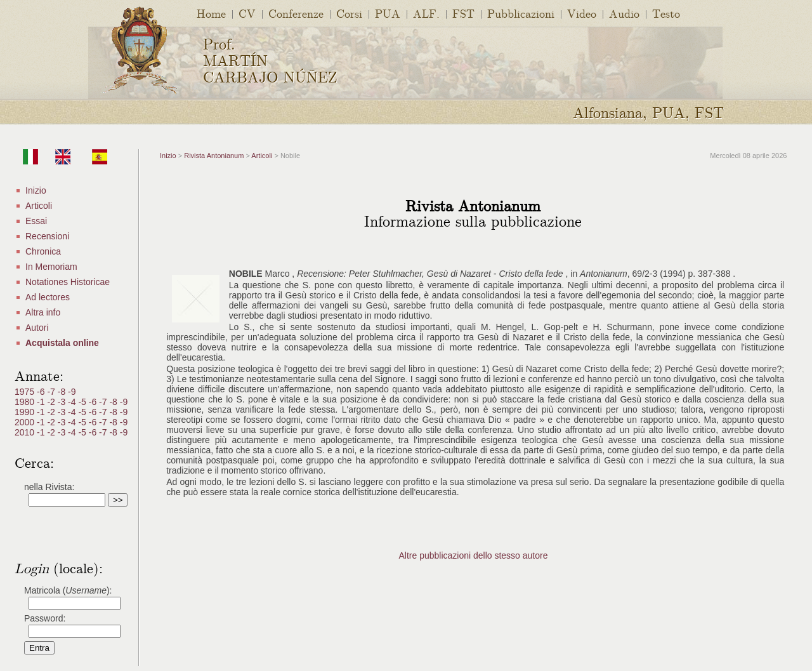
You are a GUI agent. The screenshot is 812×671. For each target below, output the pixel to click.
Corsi (349, 13)
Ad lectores (48, 297)
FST (463, 13)
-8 (63, 392)
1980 (26, 402)
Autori (37, 328)
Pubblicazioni (521, 13)
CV (247, 13)
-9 (72, 392)
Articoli (39, 206)
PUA (388, 13)
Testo (666, 13)
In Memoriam (51, 267)
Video (582, 13)
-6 (42, 392)
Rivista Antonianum (214, 156)
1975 (26, 392)
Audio (624, 13)
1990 (26, 412)
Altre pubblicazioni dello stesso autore (473, 555)
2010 (26, 432)
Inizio (36, 190)
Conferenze (296, 13)
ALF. (426, 13)
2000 (26, 422)
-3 (63, 402)
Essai (36, 221)
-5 (83, 402)
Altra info (43, 312)
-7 (52, 392)
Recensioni (47, 236)
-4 (73, 402)
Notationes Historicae (68, 282)
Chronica (43, 251)
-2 (52, 402)
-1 (42, 402)
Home (211, 13)
